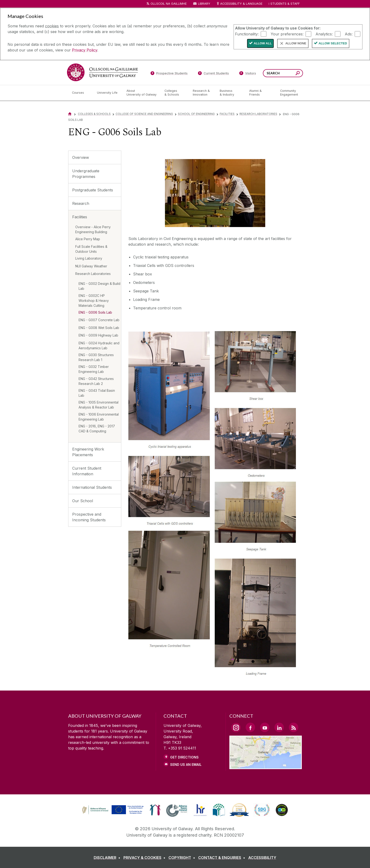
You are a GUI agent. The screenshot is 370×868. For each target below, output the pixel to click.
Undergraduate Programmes (86, 174)
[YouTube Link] (265, 727)
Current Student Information (87, 471)
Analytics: (324, 34)
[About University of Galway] (142, 93)
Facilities (227, 114)
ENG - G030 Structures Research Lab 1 (96, 357)
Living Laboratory (89, 258)
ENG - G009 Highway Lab (98, 335)
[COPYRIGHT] (183, 858)
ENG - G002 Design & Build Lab (99, 286)
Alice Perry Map (88, 239)
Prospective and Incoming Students (89, 517)
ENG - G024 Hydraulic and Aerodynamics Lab (99, 346)
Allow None (296, 43)
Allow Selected (333, 43)
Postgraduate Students (93, 190)
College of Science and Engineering (144, 114)
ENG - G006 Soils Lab (95, 312)
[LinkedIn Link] (279, 727)
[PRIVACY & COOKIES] (145, 858)
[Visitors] (248, 74)
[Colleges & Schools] (175, 93)
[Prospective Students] (169, 74)
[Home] (70, 114)
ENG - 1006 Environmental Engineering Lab (99, 417)
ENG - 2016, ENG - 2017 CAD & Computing (97, 429)
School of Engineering (196, 114)
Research (81, 203)
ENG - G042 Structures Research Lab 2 (96, 381)
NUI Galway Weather (91, 266)
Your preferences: (287, 34)
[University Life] (108, 93)
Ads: (349, 34)
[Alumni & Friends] (261, 93)
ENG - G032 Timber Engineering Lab (94, 369)
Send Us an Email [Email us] (186, 765)
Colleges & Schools (94, 114)
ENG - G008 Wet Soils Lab (99, 328)
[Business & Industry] (231, 93)
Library (204, 4)
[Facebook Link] (250, 727)
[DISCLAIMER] (108, 858)
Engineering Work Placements (88, 452)
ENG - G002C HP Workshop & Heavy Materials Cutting (94, 301)
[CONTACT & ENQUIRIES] (223, 858)
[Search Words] (283, 73)
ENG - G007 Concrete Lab (99, 320)
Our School (83, 501)
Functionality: (247, 34)
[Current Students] (214, 74)
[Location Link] (266, 766)
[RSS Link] (294, 727)
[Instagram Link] (236, 728)
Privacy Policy (85, 50)
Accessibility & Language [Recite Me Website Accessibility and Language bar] (239, 4)
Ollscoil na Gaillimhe (169, 4)
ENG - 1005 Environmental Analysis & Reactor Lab (99, 405)
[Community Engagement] (289, 93)
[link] (112, 810)
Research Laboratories (258, 114)
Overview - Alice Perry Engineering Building (93, 229)
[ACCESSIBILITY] (262, 858)
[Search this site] (298, 74)
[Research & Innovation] (202, 93)
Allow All (263, 43)
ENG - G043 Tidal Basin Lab (97, 393)
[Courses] (81, 93)
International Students (92, 487)
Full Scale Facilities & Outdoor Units (91, 249)
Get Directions (184, 757)
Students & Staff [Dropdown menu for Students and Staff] (285, 4)
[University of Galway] (102, 72)
